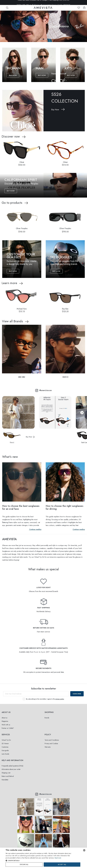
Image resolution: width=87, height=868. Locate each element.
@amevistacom (43, 390)
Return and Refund (8, 776)
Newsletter (5, 780)
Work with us (6, 725)
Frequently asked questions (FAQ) (12, 766)
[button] (41, 39)
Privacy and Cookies (51, 744)
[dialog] (43, 858)
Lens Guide (5, 754)
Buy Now (13, 75)
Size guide (5, 750)
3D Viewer (5, 744)
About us (4, 718)
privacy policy (60, 699)
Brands (47, 718)
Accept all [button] (62, 865)
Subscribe (77, 694)
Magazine (5, 721)
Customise (5, 747)
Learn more (9, 283)
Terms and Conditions (52, 740)
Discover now (11, 136)
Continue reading (35, 529)
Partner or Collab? (8, 728)
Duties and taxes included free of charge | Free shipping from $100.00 (44, 2)
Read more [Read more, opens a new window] (58, 858)
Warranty (48, 747)
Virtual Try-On (6, 740)
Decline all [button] (24, 865)
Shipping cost (6, 773)
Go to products (12, 203)
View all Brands (12, 321)
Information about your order (11, 769)
